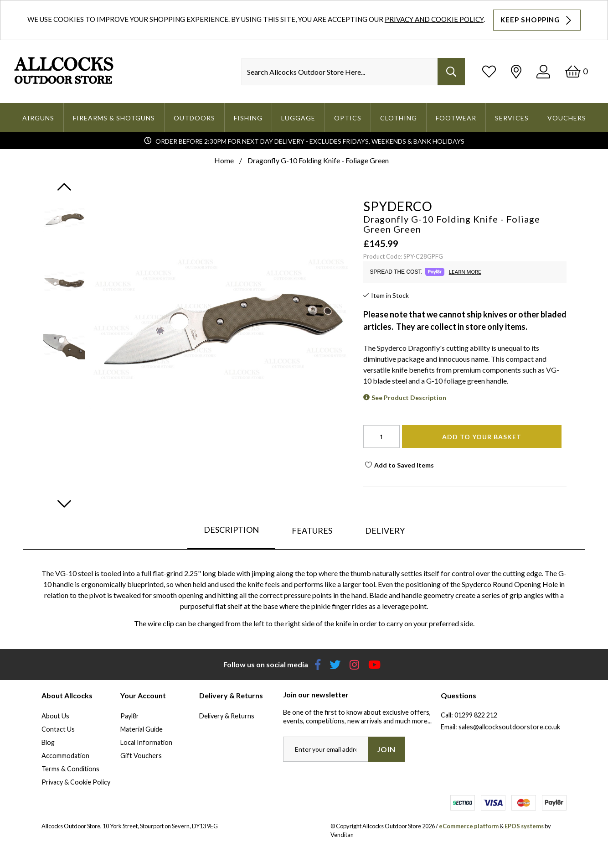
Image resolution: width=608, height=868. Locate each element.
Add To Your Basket (482, 437)
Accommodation (65, 756)
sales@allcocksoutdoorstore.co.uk (509, 727)
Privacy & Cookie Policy (76, 782)
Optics (348, 118)
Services (512, 118)
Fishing (248, 118)
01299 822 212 (476, 715)
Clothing (399, 118)
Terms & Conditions (70, 769)
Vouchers (567, 118)
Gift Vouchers (141, 756)
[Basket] (576, 71)
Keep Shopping (537, 20)
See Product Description (409, 398)
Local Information (146, 742)
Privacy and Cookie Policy (434, 19)
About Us (55, 716)
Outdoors (194, 118)
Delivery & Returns (227, 716)
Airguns (38, 118)
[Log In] (543, 71)
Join (386, 749)
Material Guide (142, 729)
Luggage (298, 118)
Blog (48, 742)
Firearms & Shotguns (114, 118)
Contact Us (58, 729)
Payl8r (130, 716)
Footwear (456, 118)
